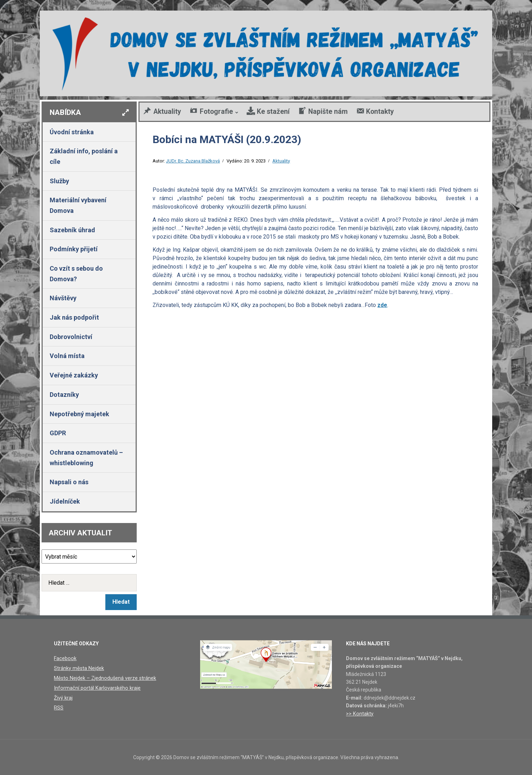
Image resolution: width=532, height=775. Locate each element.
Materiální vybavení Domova (78, 205)
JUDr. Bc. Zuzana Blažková (193, 161)
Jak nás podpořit (74, 317)
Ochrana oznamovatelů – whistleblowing (86, 458)
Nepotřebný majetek (79, 414)
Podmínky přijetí (74, 249)
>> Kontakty (359, 714)
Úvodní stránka (72, 132)
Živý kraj (63, 697)
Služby (59, 181)
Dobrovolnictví (71, 337)
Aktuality (281, 161)
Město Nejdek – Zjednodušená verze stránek (103, 678)
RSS (59, 707)
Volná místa (67, 356)
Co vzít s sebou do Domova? (76, 274)
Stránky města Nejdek (78, 668)
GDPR (58, 433)
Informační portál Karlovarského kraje (95, 687)
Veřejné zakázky (74, 375)
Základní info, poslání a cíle (84, 156)
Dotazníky (64, 395)
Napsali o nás (69, 482)
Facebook (65, 658)
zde (382, 305)
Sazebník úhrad (72, 230)
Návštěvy (63, 298)
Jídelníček (65, 501)
